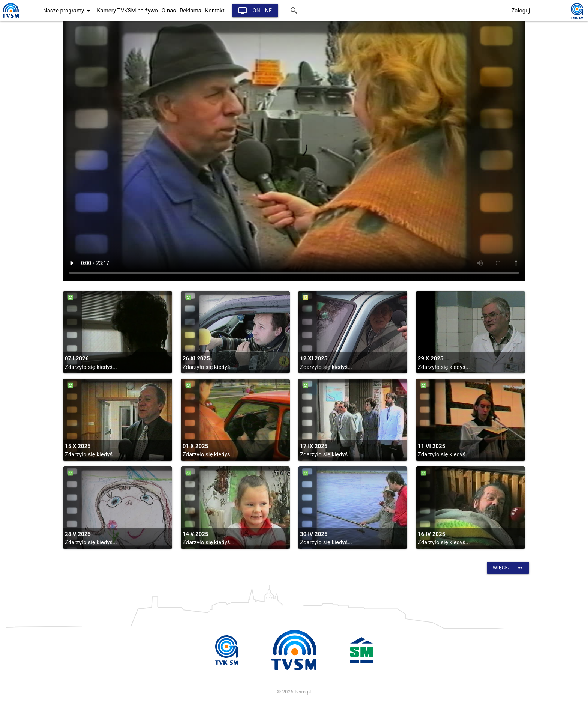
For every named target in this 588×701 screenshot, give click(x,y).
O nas (169, 11)
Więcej (508, 568)
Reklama (190, 11)
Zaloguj (520, 11)
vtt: (294, 151)
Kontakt (215, 11)
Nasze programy (68, 11)
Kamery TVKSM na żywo (127, 11)
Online (255, 11)
